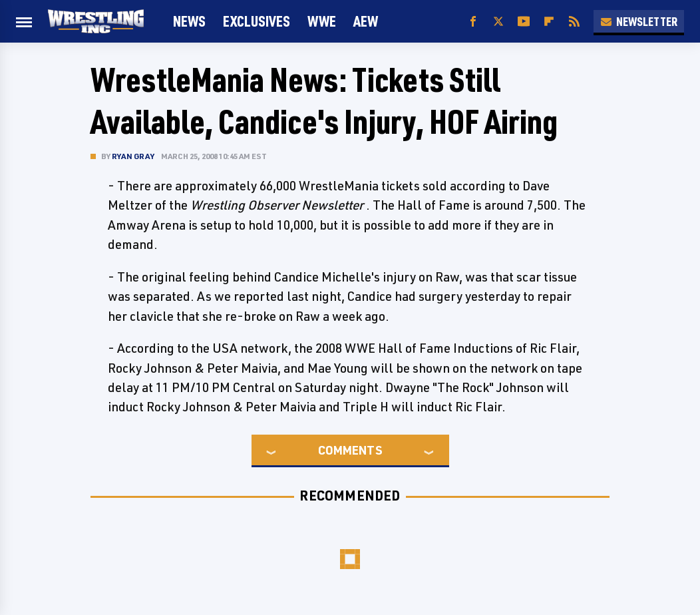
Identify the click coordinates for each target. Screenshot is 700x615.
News (189, 21)
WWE (322, 21)
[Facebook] (473, 22)
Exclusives (257, 21)
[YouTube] (524, 22)
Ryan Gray (133, 156)
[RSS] (574, 22)
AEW (366, 21)
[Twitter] (498, 22)
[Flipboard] (549, 22)
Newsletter (639, 21)
